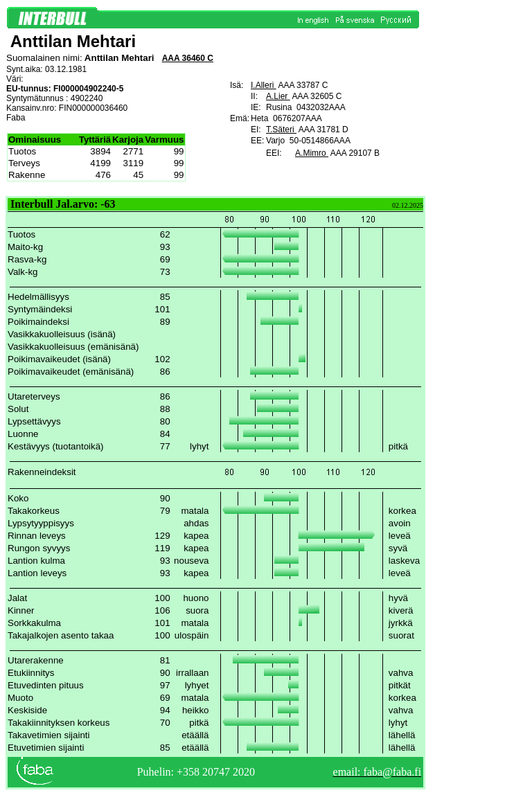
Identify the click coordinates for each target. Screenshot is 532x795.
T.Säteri (281, 129)
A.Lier (278, 96)
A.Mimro (312, 153)
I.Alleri (264, 85)
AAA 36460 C (188, 58)
